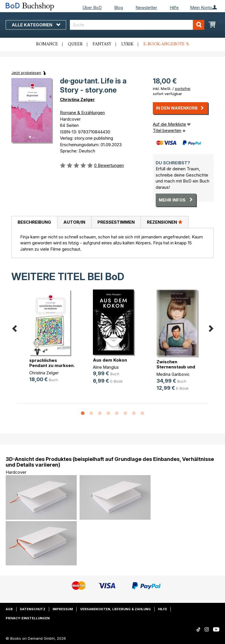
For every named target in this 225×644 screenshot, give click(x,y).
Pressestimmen (116, 222)
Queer (75, 44)
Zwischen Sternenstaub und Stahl (176, 367)
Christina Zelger (77, 99)
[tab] (34, 222)
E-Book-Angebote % (166, 44)
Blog (119, 8)
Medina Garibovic (173, 374)
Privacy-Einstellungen (28, 618)
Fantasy (102, 44)
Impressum (63, 609)
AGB (9, 609)
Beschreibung (34, 222)
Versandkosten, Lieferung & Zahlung (115, 609)
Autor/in (74, 222)
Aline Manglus (106, 367)
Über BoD (92, 8)
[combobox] (137, 25)
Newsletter (146, 8)
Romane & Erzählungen (82, 113)
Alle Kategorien (36, 25)
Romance (47, 44)
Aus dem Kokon (110, 360)
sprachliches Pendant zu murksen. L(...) (52, 365)
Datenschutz (33, 609)
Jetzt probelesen (26, 73)
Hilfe (174, 8)
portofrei (183, 89)
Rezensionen (165, 222)
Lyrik (127, 44)
